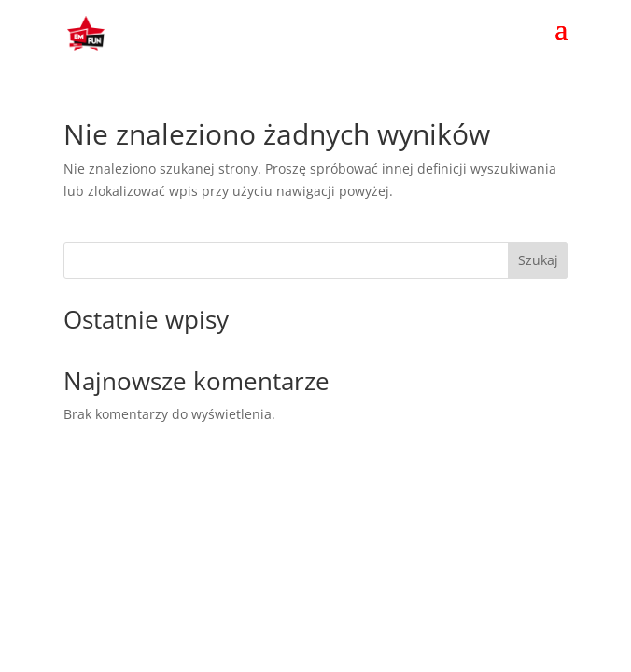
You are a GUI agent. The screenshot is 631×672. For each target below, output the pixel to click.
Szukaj (538, 260)
